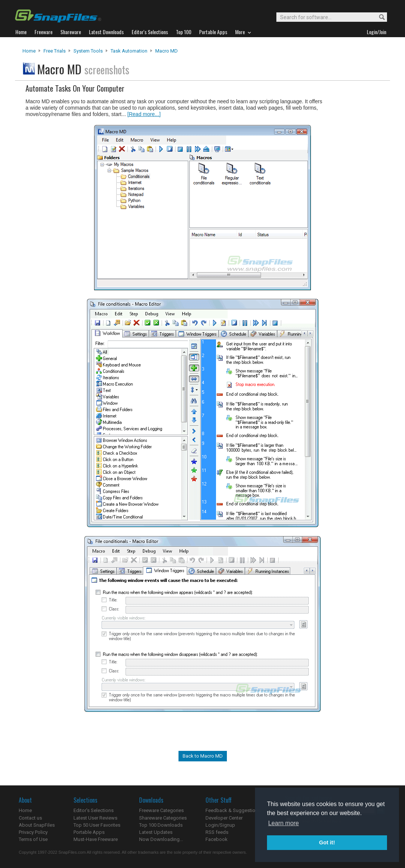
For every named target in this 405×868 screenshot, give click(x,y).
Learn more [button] (283, 823)
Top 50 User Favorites (97, 825)
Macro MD (166, 51)
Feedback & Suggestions (233, 810)
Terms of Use (33, 839)
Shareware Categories (163, 818)
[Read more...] (144, 114)
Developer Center (224, 818)
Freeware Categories (161, 810)
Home (29, 51)
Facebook (217, 839)
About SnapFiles (37, 825)
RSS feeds (217, 832)
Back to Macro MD (203, 756)
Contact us (30, 818)
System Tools (88, 51)
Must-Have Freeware (96, 839)
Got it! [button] (327, 842)
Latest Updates (156, 832)
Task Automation (129, 51)
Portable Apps (89, 832)
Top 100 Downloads (161, 825)
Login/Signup (220, 825)
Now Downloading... (161, 839)
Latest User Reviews (95, 818)
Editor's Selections (94, 810)
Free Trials (55, 51)
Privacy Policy (33, 832)
